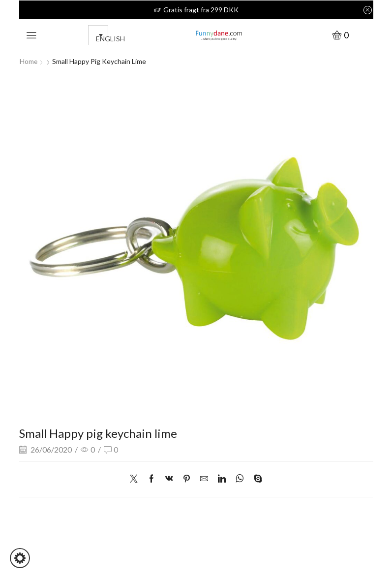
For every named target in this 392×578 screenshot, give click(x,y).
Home (29, 61)
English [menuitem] (110, 39)
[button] (20, 558)
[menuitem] (98, 35)
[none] (96, 35)
